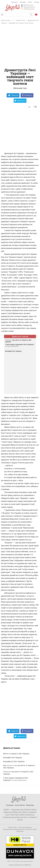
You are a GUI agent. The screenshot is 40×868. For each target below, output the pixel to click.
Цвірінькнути (20, 101)
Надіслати (13, 95)
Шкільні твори (5, 20)
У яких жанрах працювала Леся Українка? (20, 344)
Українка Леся (21, 20)
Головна (10, 805)
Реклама (23, 2)
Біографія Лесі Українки (13, 351)
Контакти (14, 2)
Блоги (30, 2)
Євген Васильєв (27, 827)
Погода (36, 2)
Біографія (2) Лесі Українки (14, 762)
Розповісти (27, 95)
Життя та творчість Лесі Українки (16, 754)
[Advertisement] (20, 46)
